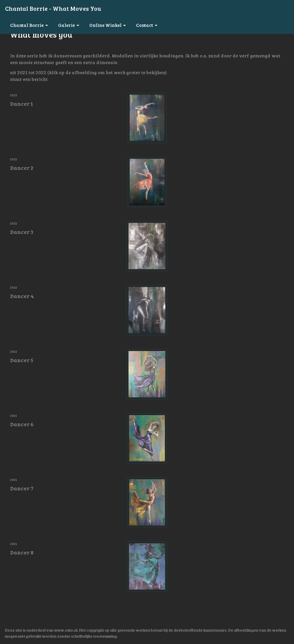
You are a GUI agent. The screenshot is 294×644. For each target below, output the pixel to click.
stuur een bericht (29, 79)
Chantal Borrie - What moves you (53, 8)
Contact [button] (147, 25)
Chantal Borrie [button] (29, 25)
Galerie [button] (69, 25)
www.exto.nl (66, 630)
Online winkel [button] (108, 25)
